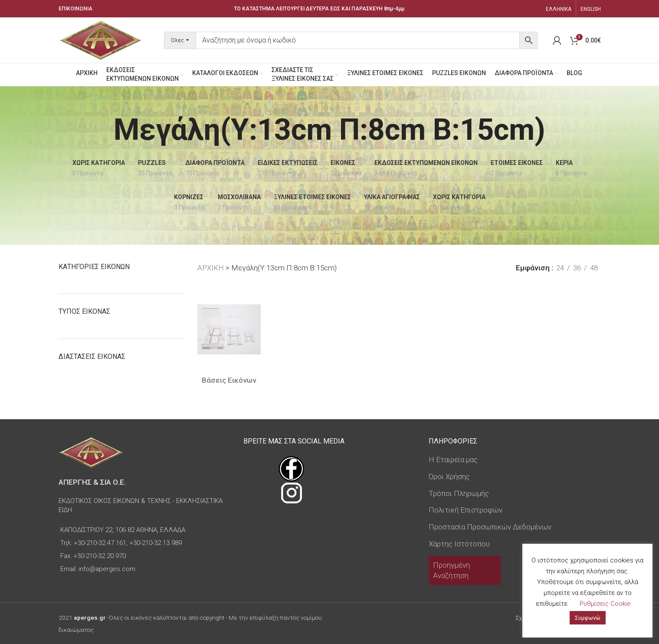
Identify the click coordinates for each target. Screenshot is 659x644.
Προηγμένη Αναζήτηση (451, 570)
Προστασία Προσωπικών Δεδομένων (490, 527)
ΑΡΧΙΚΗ (211, 268)
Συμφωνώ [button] (588, 618)
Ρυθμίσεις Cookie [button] (605, 604)
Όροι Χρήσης (449, 476)
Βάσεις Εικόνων (229, 380)
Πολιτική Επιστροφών (466, 510)
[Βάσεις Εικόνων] (229, 329)
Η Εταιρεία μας (453, 460)
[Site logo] (101, 39)
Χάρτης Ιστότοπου (459, 544)
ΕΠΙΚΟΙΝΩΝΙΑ (75, 9)
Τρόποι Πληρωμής (459, 493)
